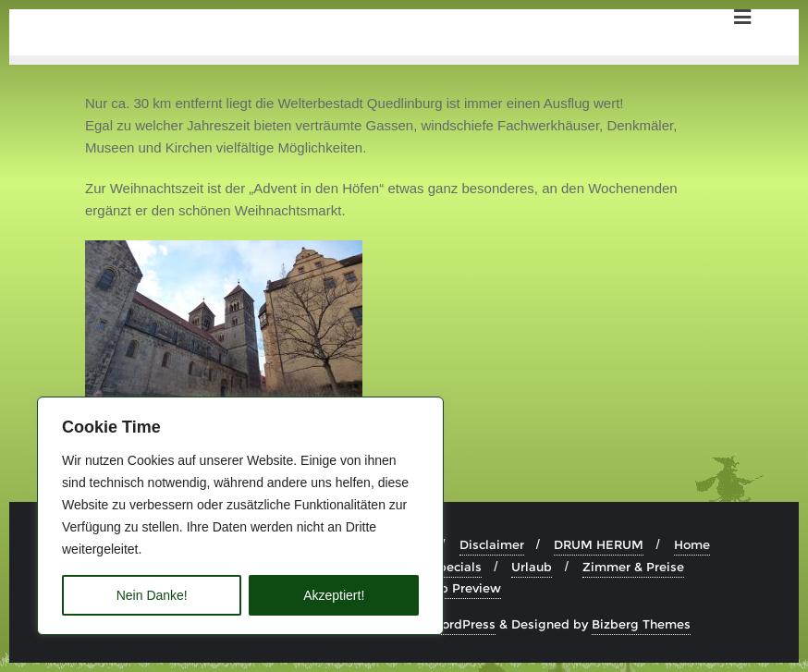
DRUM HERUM (599, 544)
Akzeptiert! (334, 595)
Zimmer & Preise (633, 567)
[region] (240, 516)
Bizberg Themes (641, 624)
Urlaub (532, 567)
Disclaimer (492, 544)
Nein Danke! (152, 595)
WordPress (462, 624)
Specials (456, 567)
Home (692, 544)
